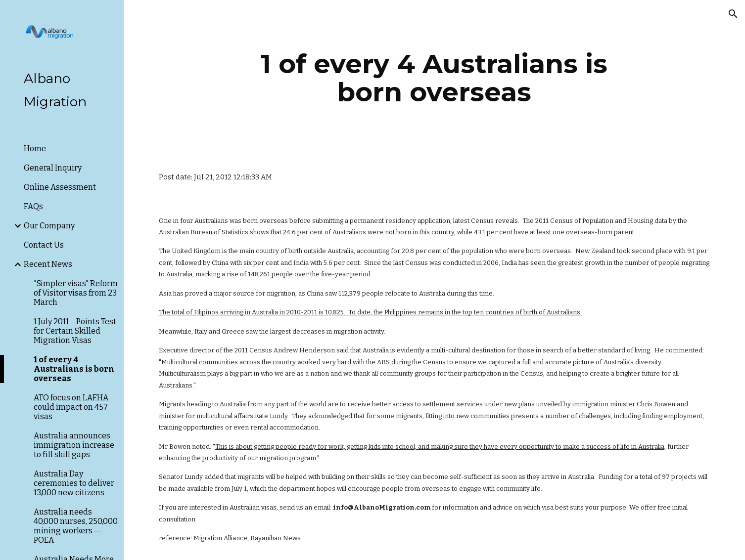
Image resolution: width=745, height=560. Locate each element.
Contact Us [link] (44, 245)
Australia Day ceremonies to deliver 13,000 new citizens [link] (74, 483)
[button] (733, 14)
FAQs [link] (33, 206)
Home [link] (35, 149)
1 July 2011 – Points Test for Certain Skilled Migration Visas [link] (75, 331)
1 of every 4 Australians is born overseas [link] (74, 369)
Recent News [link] (48, 264)
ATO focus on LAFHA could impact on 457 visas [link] (71, 407)
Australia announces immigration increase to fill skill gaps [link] (74, 445)
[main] (434, 78)
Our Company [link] (49, 226)
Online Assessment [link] (60, 187)
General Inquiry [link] (53, 168)
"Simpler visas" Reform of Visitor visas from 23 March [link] (76, 293)
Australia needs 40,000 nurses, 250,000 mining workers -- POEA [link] (76, 526)
